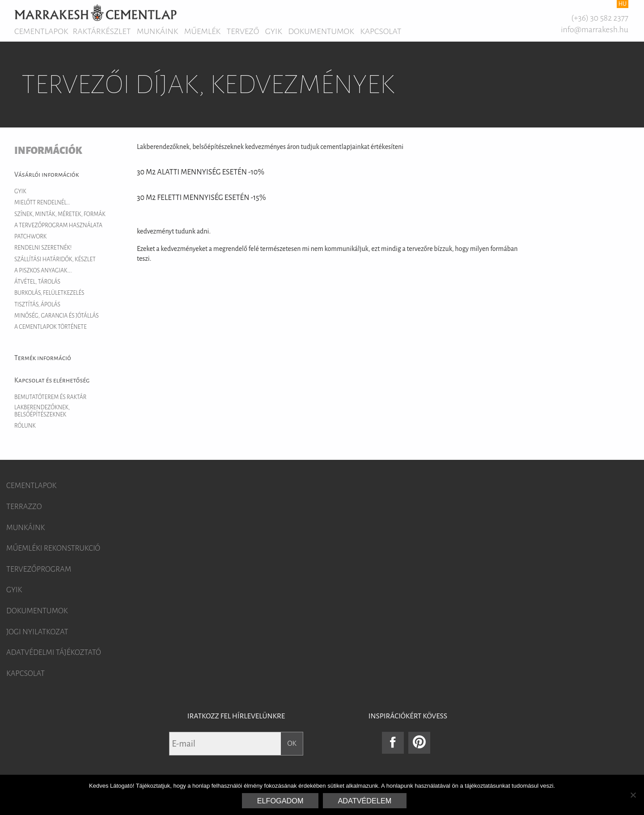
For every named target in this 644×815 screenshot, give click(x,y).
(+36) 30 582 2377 (600, 18)
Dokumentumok (321, 31)
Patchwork (30, 237)
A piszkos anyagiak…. (43, 271)
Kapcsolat (381, 31)
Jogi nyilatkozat (37, 632)
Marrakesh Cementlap (95, 13)
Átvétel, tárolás (37, 282)
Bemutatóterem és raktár (50, 397)
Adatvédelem (365, 801)
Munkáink (158, 31)
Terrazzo (24, 507)
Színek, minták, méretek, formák (60, 214)
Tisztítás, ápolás (37, 305)
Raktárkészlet (102, 31)
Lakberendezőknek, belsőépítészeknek (42, 411)
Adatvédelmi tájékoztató (54, 653)
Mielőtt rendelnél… (42, 203)
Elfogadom (280, 801)
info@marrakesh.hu (595, 30)
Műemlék (202, 31)
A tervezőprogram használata (58, 225)
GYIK (274, 31)
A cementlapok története (51, 327)
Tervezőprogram (39, 569)
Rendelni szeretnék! (43, 248)
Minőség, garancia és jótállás (57, 316)
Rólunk (25, 426)
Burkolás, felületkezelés (49, 293)
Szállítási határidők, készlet (55, 259)
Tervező (243, 31)
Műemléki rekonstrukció (53, 548)
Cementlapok (41, 31)
